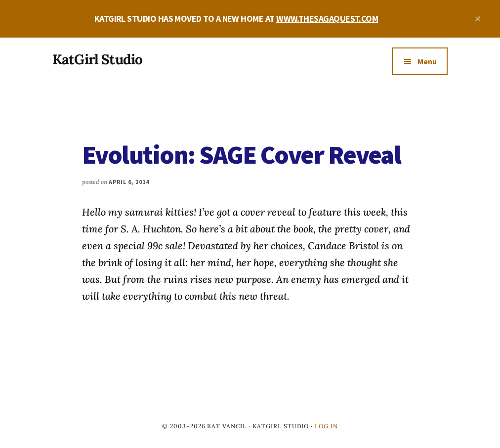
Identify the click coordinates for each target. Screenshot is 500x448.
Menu (427, 61)
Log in (326, 426)
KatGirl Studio (97, 59)
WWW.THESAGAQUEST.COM (327, 19)
